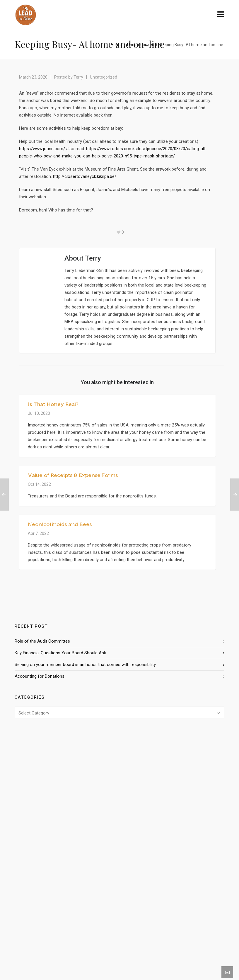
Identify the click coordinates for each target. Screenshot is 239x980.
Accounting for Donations (40, 676)
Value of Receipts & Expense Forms (73, 475)
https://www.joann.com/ (43, 149)
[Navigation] (221, 15)
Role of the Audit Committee (42, 641)
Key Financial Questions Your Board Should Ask (60, 653)
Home (116, 45)
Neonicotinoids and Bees (60, 524)
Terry (78, 77)
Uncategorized (141, 45)
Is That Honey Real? (53, 404)
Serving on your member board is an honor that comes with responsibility (85, 665)
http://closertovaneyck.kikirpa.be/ (85, 176)
